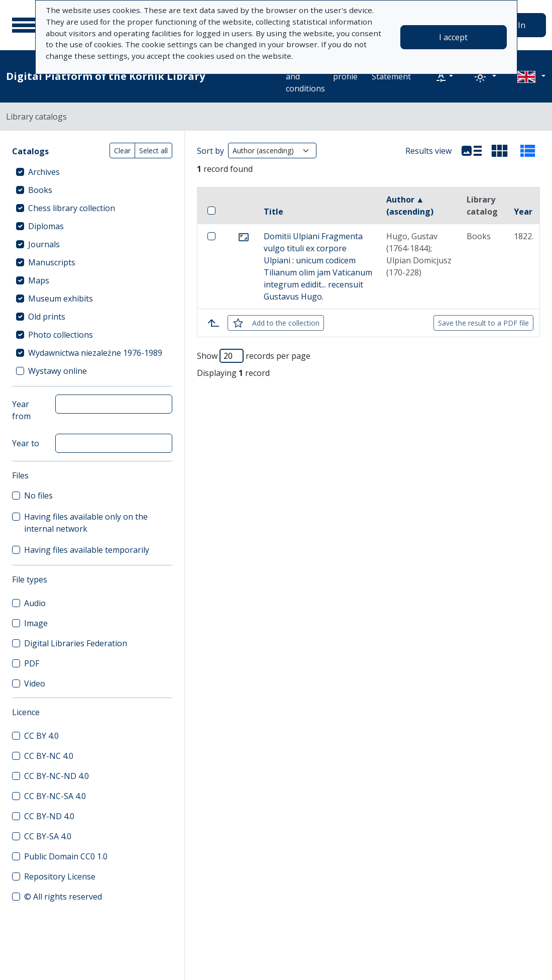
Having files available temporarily (87, 550)
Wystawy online (58, 371)
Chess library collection (72, 208)
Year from (21, 410)
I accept (453, 37)
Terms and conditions (305, 76)
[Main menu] (25, 25)
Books (40, 190)
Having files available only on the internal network (86, 523)
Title (273, 212)
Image (36, 623)
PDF (32, 663)
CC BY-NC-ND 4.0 (57, 776)
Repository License (60, 876)
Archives (44, 172)
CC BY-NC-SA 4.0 (55, 796)
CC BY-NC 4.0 (49, 756)
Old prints (47, 317)
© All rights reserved (63, 897)
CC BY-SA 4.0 (48, 836)
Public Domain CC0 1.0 (66, 856)
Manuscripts (52, 262)
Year (523, 212)
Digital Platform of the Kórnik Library (105, 76)
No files (38, 496)
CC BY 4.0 (41, 736)
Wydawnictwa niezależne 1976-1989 (95, 353)
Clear (122, 151)
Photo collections (61, 335)
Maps (39, 280)
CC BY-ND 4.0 (49, 816)
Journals (44, 244)
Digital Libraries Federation (76, 643)
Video (35, 683)
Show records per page (254, 356)
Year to (26, 443)
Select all (153, 151)
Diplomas (46, 226)
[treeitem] (92, 172)
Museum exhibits (61, 299)
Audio (35, 603)
